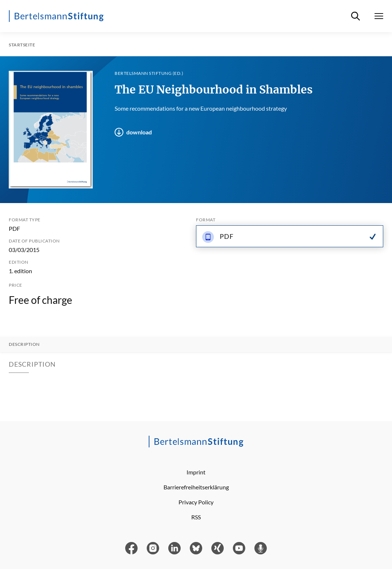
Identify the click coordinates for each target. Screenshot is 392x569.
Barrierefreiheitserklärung (196, 487)
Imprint (196, 472)
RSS (196, 517)
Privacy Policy (196, 502)
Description (24, 344)
